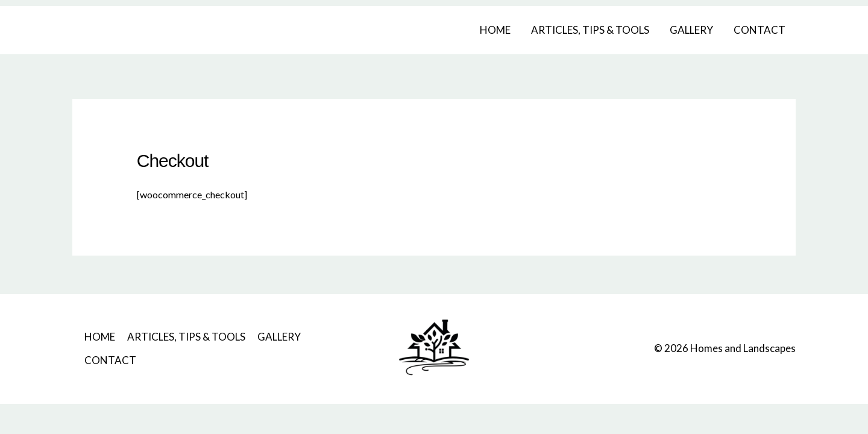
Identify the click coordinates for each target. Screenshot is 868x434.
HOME (495, 30)
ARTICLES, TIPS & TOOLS (590, 30)
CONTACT (759, 30)
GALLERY (691, 30)
